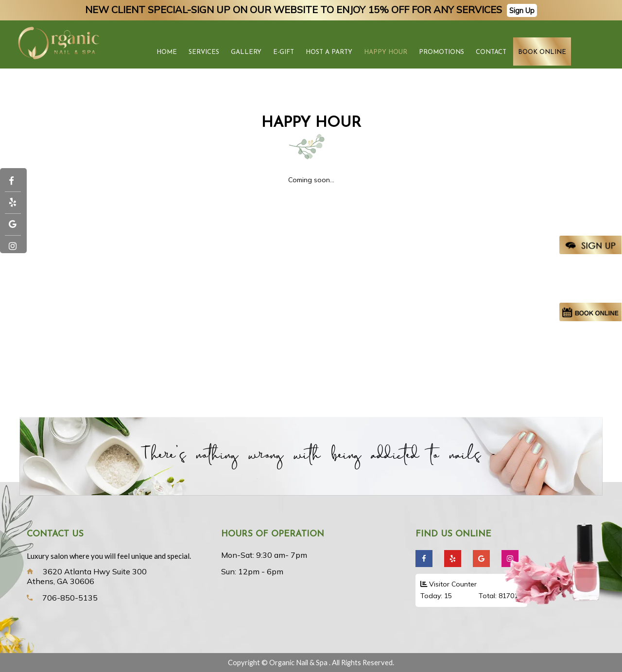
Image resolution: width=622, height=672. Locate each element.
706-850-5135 (70, 598)
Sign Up (522, 10)
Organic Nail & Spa (299, 663)
